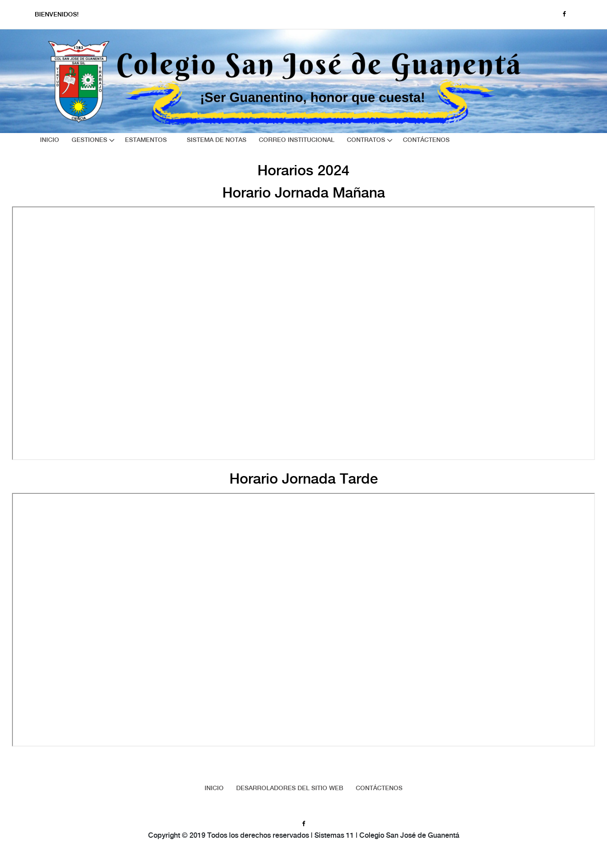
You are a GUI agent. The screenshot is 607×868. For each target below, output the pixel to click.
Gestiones (89, 140)
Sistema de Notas (217, 140)
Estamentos (146, 140)
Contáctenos (426, 140)
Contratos (366, 140)
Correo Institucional (297, 140)
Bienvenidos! (57, 15)
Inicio (50, 140)
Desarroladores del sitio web (290, 788)
